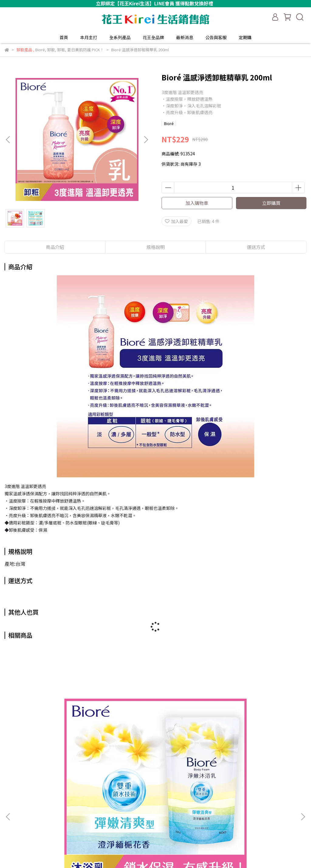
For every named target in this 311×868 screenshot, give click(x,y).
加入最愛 (176, 221)
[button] (146, 140)
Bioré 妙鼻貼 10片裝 (252, 740)
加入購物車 (197, 203)
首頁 (64, 37)
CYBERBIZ (160, 853)
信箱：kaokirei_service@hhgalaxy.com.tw (47, 830)
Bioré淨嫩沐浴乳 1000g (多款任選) (155, 740)
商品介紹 (55, 247)
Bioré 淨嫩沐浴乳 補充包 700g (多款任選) (59, 743)
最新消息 (185, 37)
